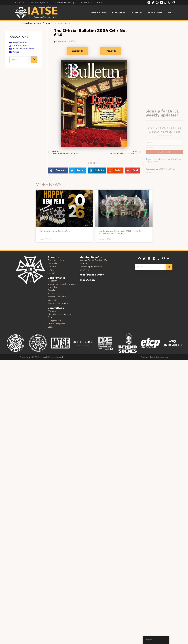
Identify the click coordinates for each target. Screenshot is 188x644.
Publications (99, 13)
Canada (51, 291)
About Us (54, 258)
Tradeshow (53, 287)
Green (51, 327)
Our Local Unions (56, 260)
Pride (50, 317)
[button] (58, 170)
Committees (56, 308)
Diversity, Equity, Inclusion (60, 314)
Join (170, 13)
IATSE (43, 12)
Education (119, 13)
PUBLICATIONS (19, 37)
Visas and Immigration (58, 303)
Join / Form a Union (92, 275)
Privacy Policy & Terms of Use (154, 357)
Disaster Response (56, 324)
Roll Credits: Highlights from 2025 (55, 231)
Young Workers (55, 321)
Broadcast (52, 294)
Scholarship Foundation (91, 267)
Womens (52, 311)
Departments (56, 278)
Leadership (53, 264)
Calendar (136, 13)
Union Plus (85, 270)
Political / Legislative (57, 297)
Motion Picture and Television (62, 284)
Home (22, 23)
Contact (51, 273)
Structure (52, 267)
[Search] (34, 60)
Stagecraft (52, 281)
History (51, 270)
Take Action (155, 13)
